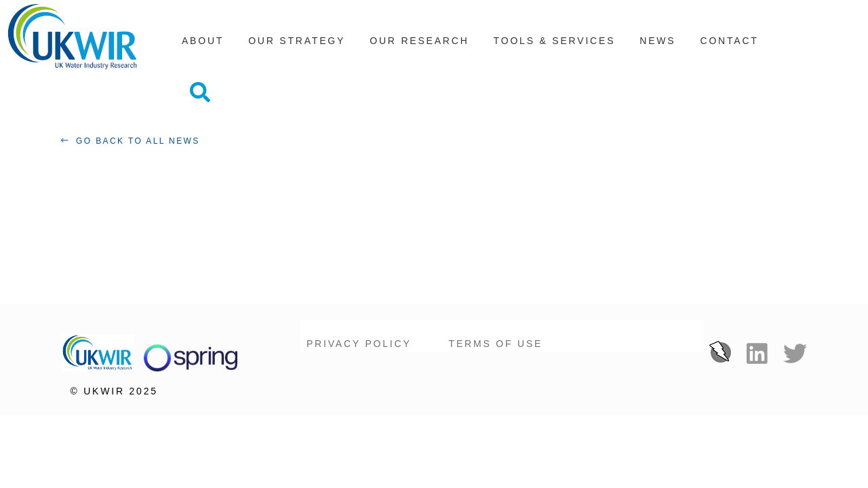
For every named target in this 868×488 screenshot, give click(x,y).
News (657, 47)
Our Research (419, 47)
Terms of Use (496, 322)
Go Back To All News (134, 119)
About (203, 47)
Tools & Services (555, 47)
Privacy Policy (359, 322)
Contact (729, 47)
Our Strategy (297, 47)
